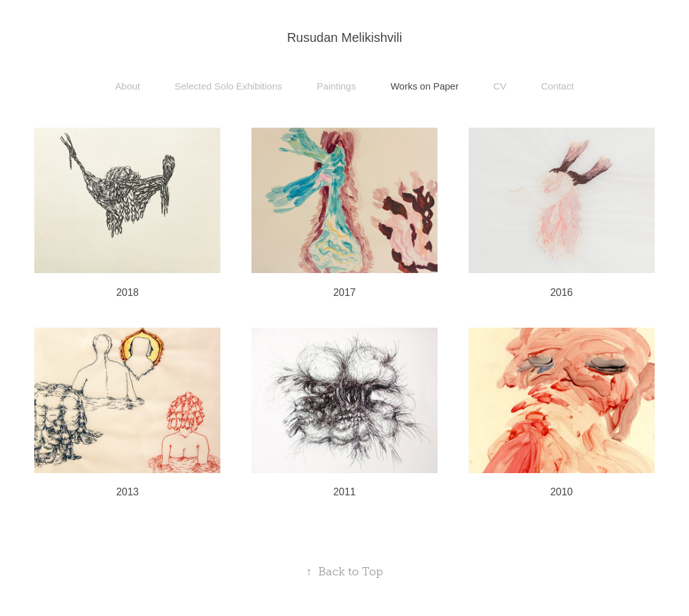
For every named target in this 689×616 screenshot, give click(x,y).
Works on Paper (425, 86)
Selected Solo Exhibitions (228, 86)
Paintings (337, 86)
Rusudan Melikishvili (344, 37)
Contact (558, 86)
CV (500, 86)
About (127, 86)
